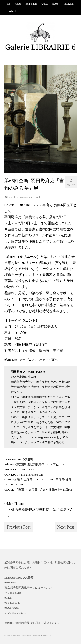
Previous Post (19, 527)
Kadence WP (46, 636)
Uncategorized (25, 197)
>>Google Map (13, 593)
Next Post (66, 527)
